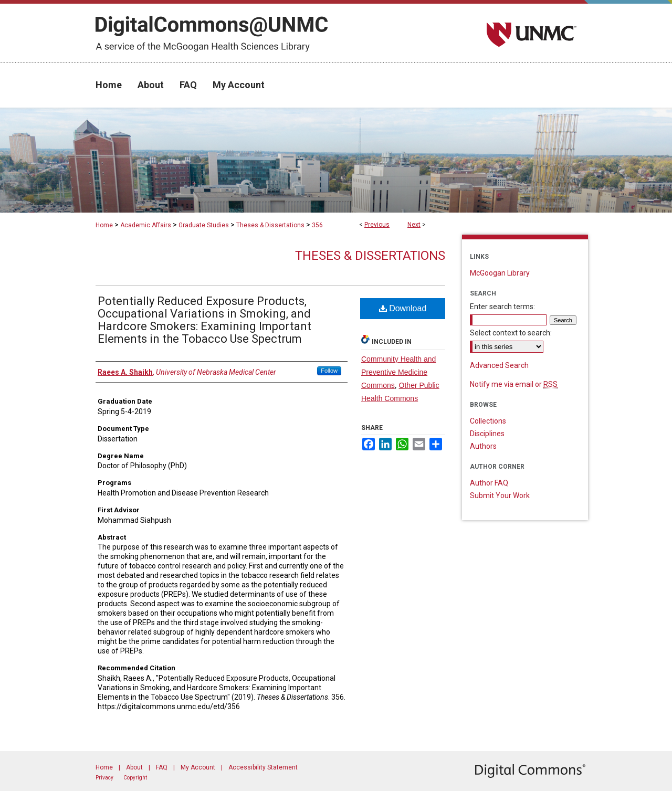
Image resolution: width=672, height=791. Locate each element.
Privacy (104, 778)
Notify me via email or (514, 384)
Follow (329, 371)
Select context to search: (511, 333)
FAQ (162, 767)
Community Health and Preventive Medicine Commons (398, 372)
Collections (488, 421)
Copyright (135, 778)
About (134, 767)
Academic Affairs (146, 225)
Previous (377, 225)
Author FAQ (489, 483)
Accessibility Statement (263, 767)
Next (414, 225)
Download (403, 308)
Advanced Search (499, 365)
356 (317, 225)
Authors (483, 446)
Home (104, 225)
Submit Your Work (500, 495)
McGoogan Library (500, 273)
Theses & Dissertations (270, 225)
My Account (198, 767)
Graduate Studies (204, 225)
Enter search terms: (502, 307)
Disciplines (487, 434)
